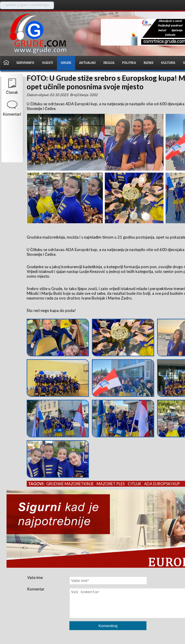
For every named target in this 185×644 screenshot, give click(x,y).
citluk (134, 484)
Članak (12, 92)
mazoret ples (111, 484)
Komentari (12, 114)
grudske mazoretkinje (70, 484)
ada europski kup (162, 484)
